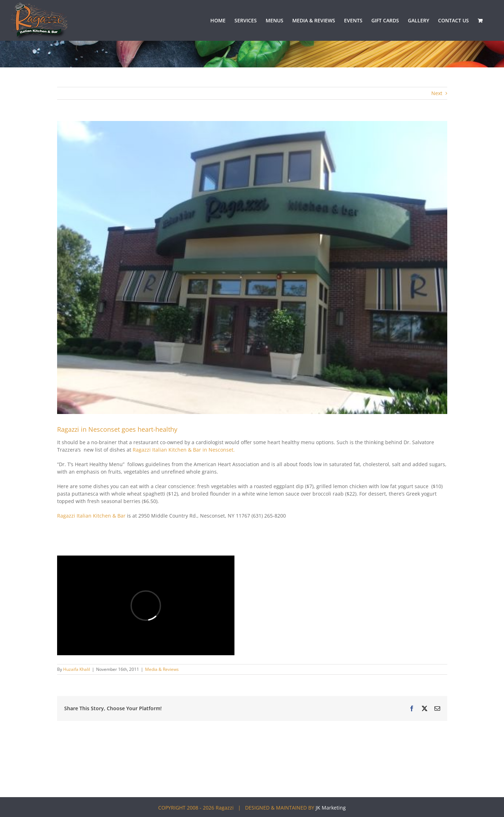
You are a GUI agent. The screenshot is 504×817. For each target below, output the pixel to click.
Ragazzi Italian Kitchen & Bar (91, 516)
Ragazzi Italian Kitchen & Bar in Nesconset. (183, 450)
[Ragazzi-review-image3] (252, 267)
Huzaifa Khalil (77, 669)
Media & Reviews (162, 669)
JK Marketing (331, 808)
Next (437, 93)
